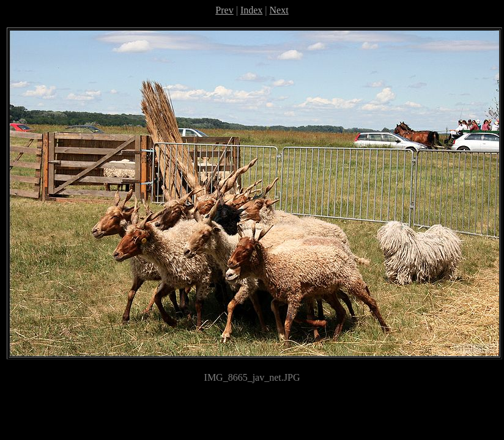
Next (279, 10)
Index (251, 10)
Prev (224, 10)
